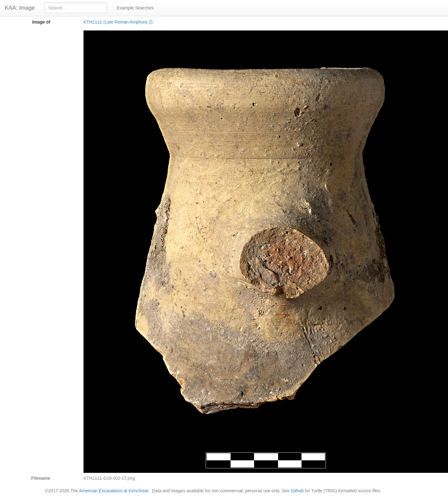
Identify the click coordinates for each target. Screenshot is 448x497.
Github (297, 491)
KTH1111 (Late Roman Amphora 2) (118, 22)
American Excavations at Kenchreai (114, 491)
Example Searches (135, 8)
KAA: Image (20, 8)
